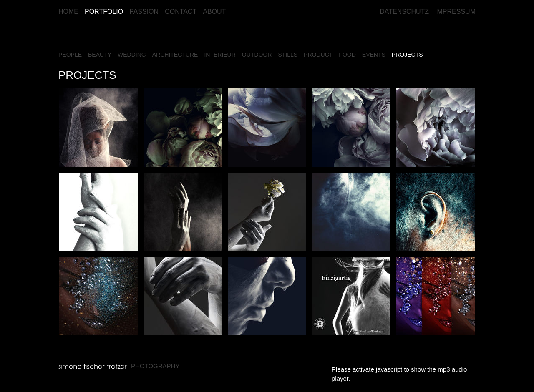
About (214, 11)
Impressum (455, 11)
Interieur (220, 55)
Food (347, 55)
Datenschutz (404, 11)
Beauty (100, 55)
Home (68, 11)
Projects (407, 55)
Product (318, 55)
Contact (181, 11)
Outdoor (257, 55)
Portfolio (104, 11)
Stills (288, 55)
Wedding (132, 55)
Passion (144, 11)
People (70, 55)
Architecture (175, 55)
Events (374, 55)
